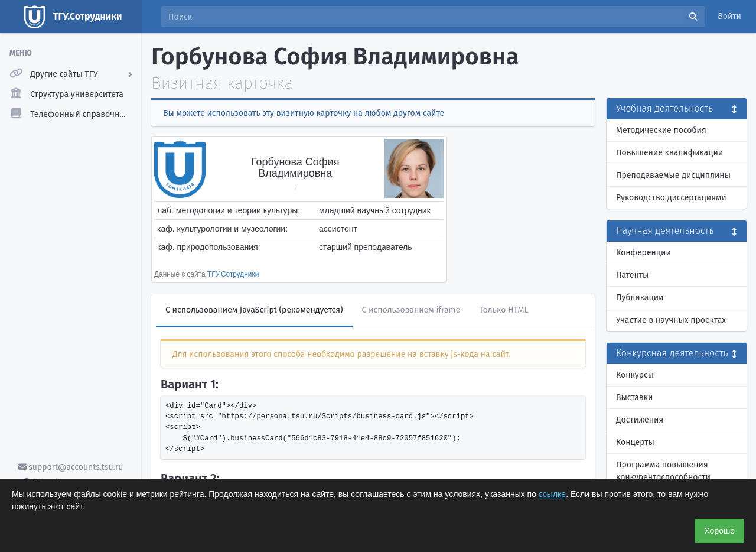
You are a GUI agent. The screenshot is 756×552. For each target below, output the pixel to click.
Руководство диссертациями (671, 198)
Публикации (640, 298)
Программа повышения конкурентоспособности (663, 471)
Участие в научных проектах (671, 320)
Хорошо (719, 531)
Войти (729, 16)
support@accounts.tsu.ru (71, 467)
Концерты (635, 442)
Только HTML (504, 310)
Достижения (640, 420)
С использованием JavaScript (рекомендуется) (254, 310)
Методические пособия (661, 130)
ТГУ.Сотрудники (233, 274)
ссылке (552, 494)
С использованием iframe (411, 310)
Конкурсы (635, 375)
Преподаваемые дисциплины (673, 175)
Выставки (634, 397)
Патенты (632, 275)
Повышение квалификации (669, 153)
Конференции (643, 253)
